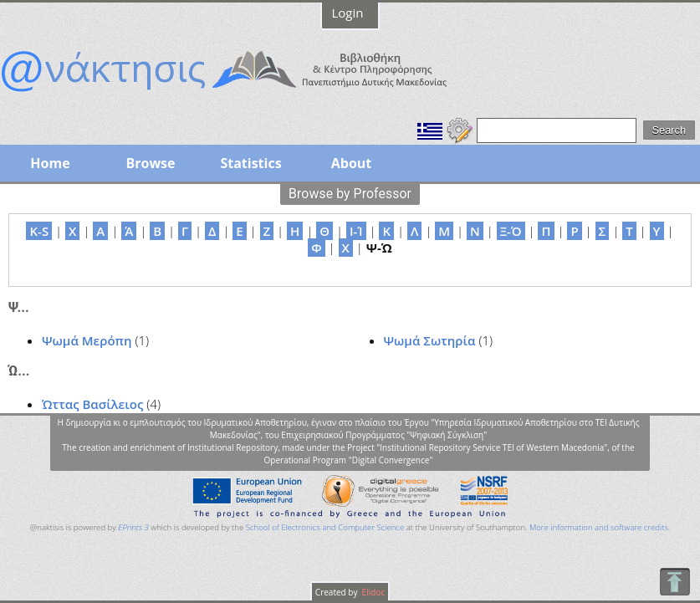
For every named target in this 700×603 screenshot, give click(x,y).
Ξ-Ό (511, 231)
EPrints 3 (133, 527)
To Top (674, 582)
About (352, 163)
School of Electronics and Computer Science (325, 527)
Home (50, 163)
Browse (150, 163)
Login (348, 13)
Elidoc (372, 592)
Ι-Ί (356, 231)
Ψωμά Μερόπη (87, 340)
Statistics (250, 163)
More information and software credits (599, 527)
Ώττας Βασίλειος (92, 404)
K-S (39, 231)
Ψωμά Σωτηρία (430, 340)
